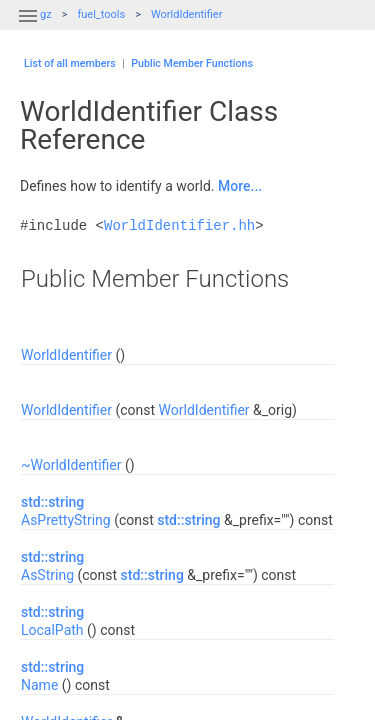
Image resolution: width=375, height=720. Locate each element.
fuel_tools (101, 14)
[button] (28, 28)
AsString (47, 575)
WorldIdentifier (187, 14)
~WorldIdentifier (71, 465)
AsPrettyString (66, 520)
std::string (52, 502)
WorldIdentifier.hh (179, 225)
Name (39, 685)
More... (240, 186)
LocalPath (52, 630)
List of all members (70, 63)
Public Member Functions (192, 63)
